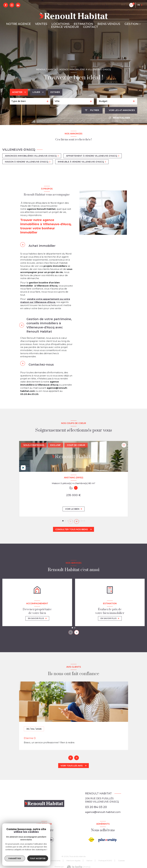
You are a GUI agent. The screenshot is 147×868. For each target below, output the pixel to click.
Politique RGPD (105, 861)
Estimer (55, 92)
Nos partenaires (35, 861)
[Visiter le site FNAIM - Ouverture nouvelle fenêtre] (91, 840)
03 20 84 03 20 (96, 807)
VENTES (41, 24)
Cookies (121, 861)
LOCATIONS (61, 24)
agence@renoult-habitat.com (103, 812)
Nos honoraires (54, 861)
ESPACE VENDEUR (65, 27)
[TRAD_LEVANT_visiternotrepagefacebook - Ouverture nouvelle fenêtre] (6, 5)
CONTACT (91, 27)
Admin (89, 861)
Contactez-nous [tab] (41, 365)
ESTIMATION (83, 24)
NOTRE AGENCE (19, 24)
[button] (77, 522)
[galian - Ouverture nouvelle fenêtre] (108, 840)
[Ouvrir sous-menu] (140, 24)
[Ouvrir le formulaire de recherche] (92, 110)
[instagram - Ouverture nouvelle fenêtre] (12, 5)
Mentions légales (73, 861)
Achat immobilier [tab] (42, 246)
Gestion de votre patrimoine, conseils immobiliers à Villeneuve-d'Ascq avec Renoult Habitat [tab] (49, 325)
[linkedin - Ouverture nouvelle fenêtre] (18, 5)
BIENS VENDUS (109, 24)
